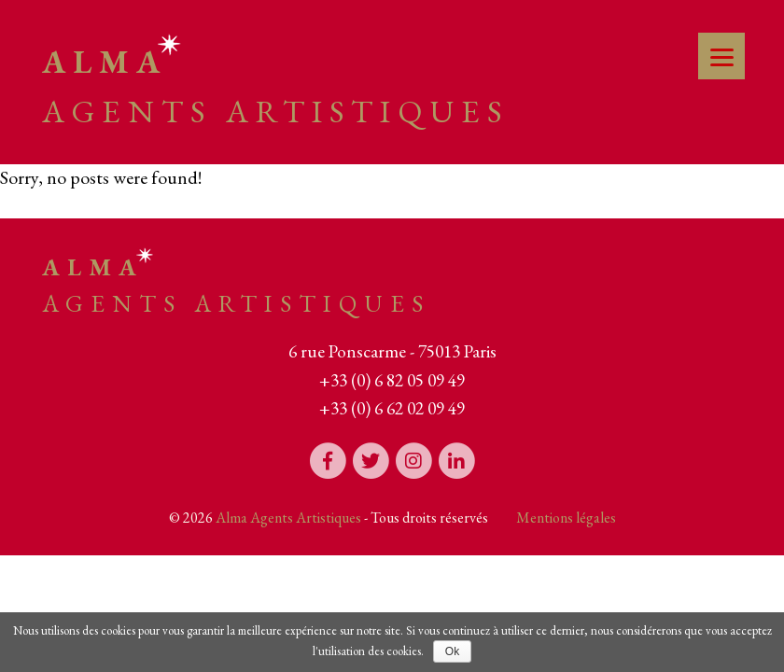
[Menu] (721, 56)
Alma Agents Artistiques (288, 518)
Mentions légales (566, 518)
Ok (452, 651)
